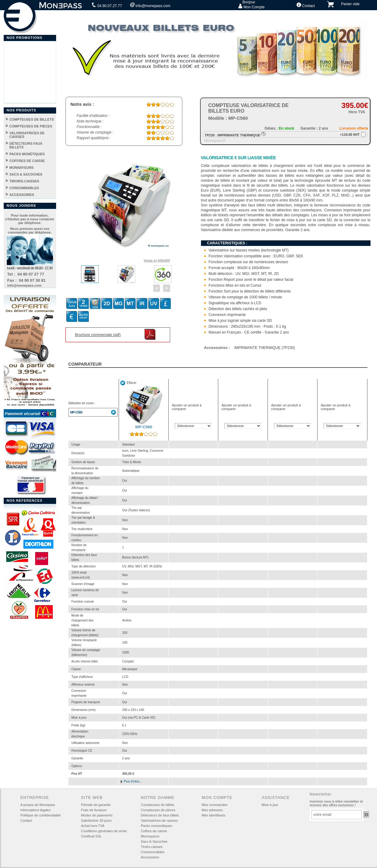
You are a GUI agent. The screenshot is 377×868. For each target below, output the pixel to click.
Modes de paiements (97, 815)
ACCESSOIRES (22, 195)
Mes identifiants (213, 815)
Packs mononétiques (157, 826)
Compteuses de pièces (158, 810)
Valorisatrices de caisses (159, 820)
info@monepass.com (150, 5)
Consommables (153, 852)
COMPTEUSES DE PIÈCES (31, 126)
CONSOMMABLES (24, 188)
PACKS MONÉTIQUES (27, 154)
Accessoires (150, 857)
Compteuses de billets (158, 805)
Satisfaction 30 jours (96, 820)
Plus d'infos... (133, 781)
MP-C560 (76, 412)
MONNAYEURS (22, 168)
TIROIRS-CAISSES (25, 181)
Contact (306, 5)
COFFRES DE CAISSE (27, 161)
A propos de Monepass (38, 805)
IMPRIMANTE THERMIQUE (242, 135)
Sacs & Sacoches (154, 841)
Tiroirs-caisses (152, 847)
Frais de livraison (94, 810)
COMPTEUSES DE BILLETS (32, 119)
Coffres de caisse (154, 831)
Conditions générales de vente (104, 831)
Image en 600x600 (157, 261)
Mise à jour (270, 805)
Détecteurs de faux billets (160, 815)
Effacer (132, 383)
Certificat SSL (91, 836)
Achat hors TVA (93, 826)
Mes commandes (215, 805)
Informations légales (35, 810)
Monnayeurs (150, 836)
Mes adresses (212, 810)
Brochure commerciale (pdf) (98, 335)
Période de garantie (96, 805)
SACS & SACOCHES (26, 174)
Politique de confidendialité (41, 815)
